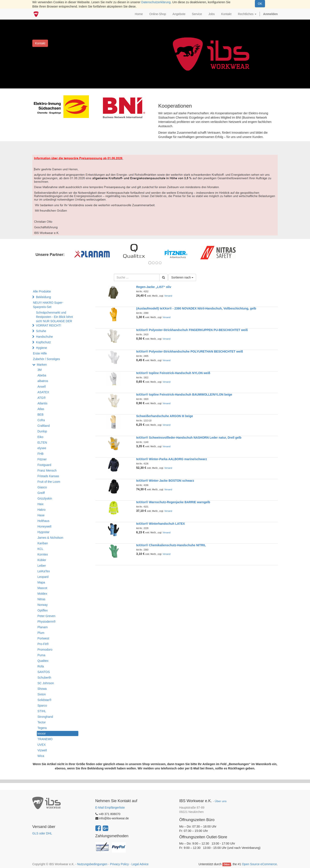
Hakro (41, 510)
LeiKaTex (44, 571)
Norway (43, 605)
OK (260, 4)
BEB (40, 415)
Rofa (41, 666)
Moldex (42, 594)
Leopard (43, 577)
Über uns (221, 801)
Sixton (42, 694)
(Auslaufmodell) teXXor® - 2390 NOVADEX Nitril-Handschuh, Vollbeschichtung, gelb (196, 308)
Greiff (41, 493)
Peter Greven (46, 616)
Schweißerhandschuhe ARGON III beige (165, 416)
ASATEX (43, 392)
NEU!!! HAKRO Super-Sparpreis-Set (48, 305)
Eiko (40, 437)
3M (40, 370)
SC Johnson (46, 683)
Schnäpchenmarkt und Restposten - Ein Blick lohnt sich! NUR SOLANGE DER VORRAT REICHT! (54, 319)
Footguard (44, 465)
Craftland (44, 426)
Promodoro (45, 650)
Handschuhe (44, 337)
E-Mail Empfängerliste (110, 808)
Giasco (42, 487)
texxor (42, 733)
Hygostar (43, 532)
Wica (41, 756)
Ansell (42, 387)
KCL (40, 549)
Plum (41, 633)
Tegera (42, 728)
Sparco (42, 706)
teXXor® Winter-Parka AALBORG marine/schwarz (172, 459)
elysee (42, 448)
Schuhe (41, 331)
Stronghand (45, 717)
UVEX (42, 745)
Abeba (42, 375)
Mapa (41, 582)
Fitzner (42, 459)
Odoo (227, 864)
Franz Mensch (47, 470)
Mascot (42, 588)
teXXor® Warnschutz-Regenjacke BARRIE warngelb (173, 502)
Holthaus (43, 521)
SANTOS (44, 672)
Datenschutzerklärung (156, 2)
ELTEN (42, 443)
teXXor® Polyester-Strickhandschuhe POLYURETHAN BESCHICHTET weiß (190, 351)
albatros (43, 381)
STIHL (42, 711)
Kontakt (40, 43)
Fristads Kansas (48, 476)
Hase (41, 515)
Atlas (41, 409)
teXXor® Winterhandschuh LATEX (161, 524)
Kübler (42, 560)
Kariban (43, 543)
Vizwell (42, 750)
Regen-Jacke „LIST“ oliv (154, 287)
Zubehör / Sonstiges (46, 359)
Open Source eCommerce (259, 864)
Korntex (43, 554)
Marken (42, 365)
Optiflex (43, 610)
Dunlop (42, 431)
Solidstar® (44, 700)
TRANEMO (45, 739)
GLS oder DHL (42, 833)
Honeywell (44, 526)
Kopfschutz (43, 342)
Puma (41, 655)
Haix (40, 504)
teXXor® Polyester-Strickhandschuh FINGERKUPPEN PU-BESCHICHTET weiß (192, 330)
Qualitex (43, 661)
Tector (42, 722)
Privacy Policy (119, 864)
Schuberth (44, 678)
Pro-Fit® (43, 644)
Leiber (42, 566)
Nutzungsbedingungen (92, 864)
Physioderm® (46, 622)
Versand (168, 296)
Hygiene (41, 348)
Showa (42, 689)
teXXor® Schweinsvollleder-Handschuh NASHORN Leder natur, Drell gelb (189, 438)
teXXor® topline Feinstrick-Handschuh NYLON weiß (173, 373)
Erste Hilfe (40, 353)
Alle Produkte (42, 291)
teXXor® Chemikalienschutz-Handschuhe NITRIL (171, 545)
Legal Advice (140, 864)
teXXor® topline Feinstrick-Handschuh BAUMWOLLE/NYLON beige (184, 395)
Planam (43, 627)
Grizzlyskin (45, 498)
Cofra (41, 420)
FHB (40, 454)
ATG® (42, 398)
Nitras (41, 599)
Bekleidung (43, 297)
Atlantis (42, 403)
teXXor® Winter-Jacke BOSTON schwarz (165, 481)
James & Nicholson (50, 538)
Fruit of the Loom (49, 482)
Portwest (43, 638)
